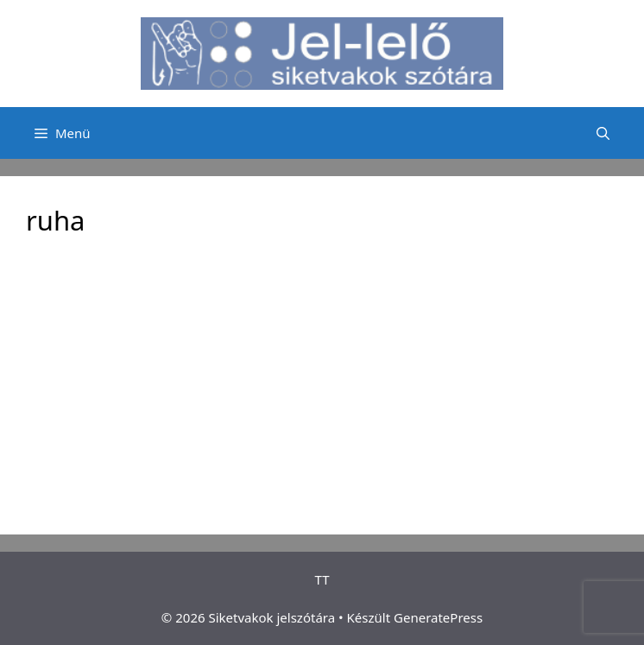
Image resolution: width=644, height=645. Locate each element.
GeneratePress (438, 617)
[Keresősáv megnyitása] (603, 133)
